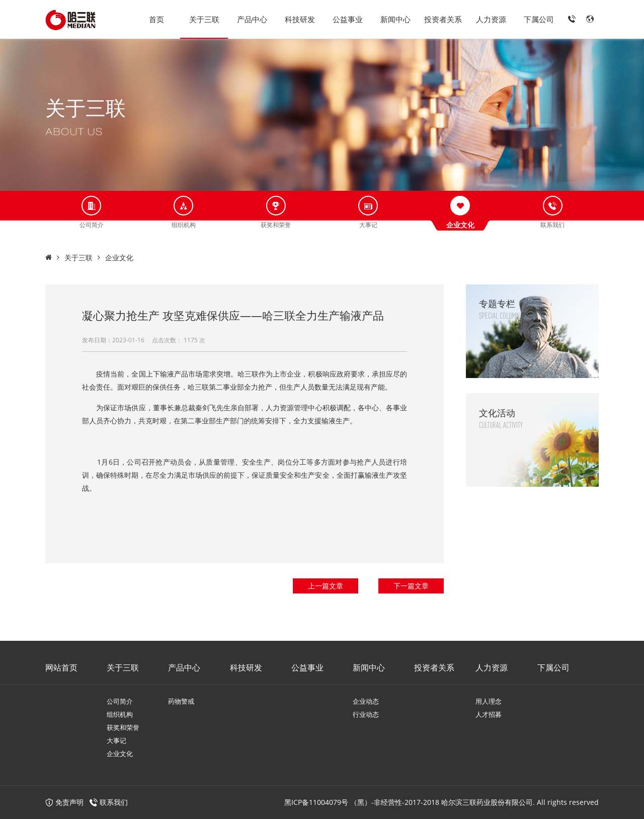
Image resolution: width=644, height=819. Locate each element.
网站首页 (61, 667)
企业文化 (119, 257)
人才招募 (489, 714)
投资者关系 (443, 19)
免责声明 (64, 802)
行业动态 (366, 714)
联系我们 (114, 802)
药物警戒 (181, 701)
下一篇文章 (411, 586)
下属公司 (539, 19)
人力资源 (491, 19)
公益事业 (348, 19)
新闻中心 (395, 19)
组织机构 (120, 714)
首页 (156, 19)
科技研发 (300, 19)
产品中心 (252, 19)
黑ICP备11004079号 (316, 802)
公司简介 (120, 701)
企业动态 (366, 701)
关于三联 (204, 19)
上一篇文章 (326, 586)
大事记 (116, 740)
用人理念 (489, 701)
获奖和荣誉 (123, 727)
